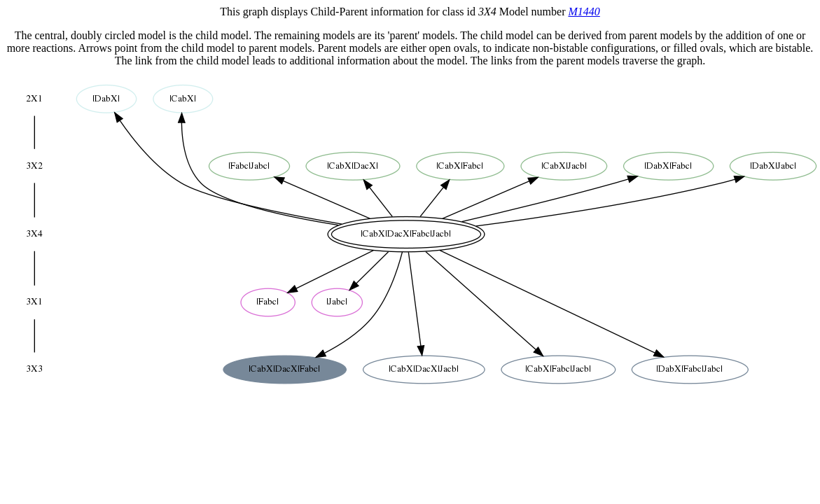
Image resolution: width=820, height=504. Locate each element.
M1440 (584, 12)
